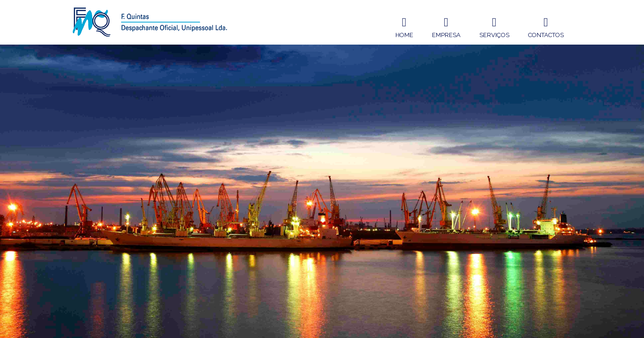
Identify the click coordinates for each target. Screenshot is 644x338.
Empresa (446, 26)
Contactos (546, 26)
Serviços (494, 26)
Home (404, 26)
